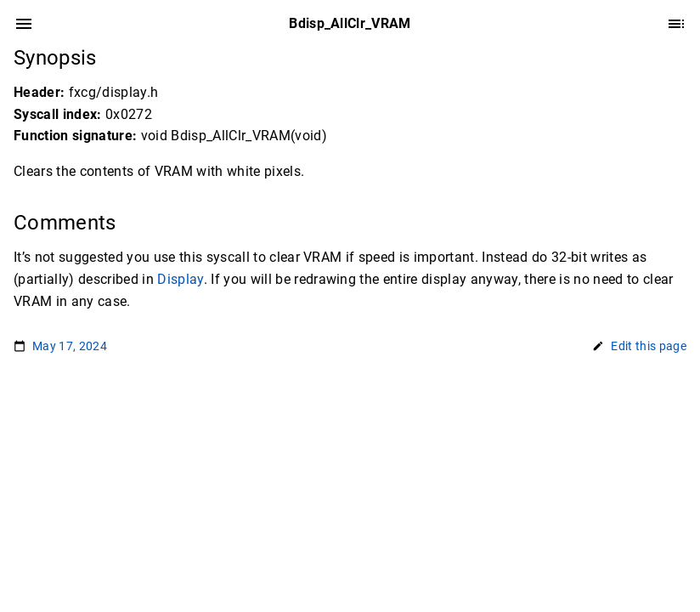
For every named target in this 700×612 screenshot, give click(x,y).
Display (180, 279)
